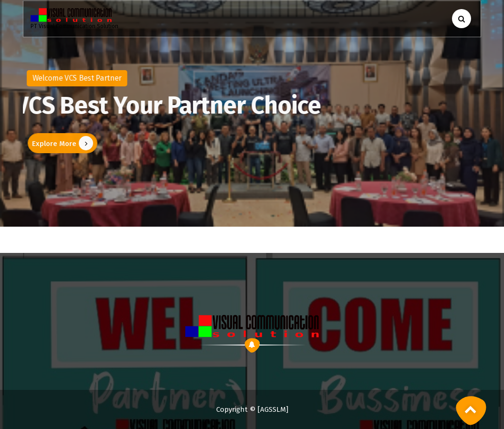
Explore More (60, 143)
